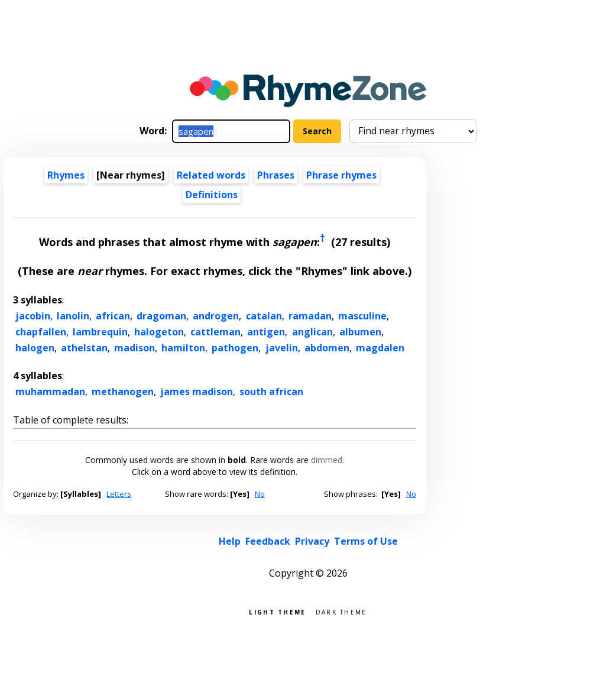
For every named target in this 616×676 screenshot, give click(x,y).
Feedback (268, 541)
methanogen (123, 392)
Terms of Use (366, 541)
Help (230, 541)
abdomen (327, 348)
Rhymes (66, 175)
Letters (119, 494)
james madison (197, 392)
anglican (312, 332)
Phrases (276, 175)
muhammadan (50, 392)
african (113, 316)
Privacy (312, 541)
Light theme (277, 611)
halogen (35, 348)
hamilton (183, 348)
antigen (266, 332)
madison (134, 348)
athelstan (84, 348)
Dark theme (341, 611)
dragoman (161, 316)
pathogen (235, 348)
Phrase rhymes (341, 175)
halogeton (159, 332)
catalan (264, 316)
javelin (282, 348)
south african (271, 392)
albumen (360, 332)
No (260, 494)
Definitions (212, 195)
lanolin (73, 316)
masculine (362, 316)
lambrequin (100, 332)
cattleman (215, 332)
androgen (216, 316)
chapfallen (41, 332)
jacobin (33, 316)
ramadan (310, 316)
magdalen (380, 348)
